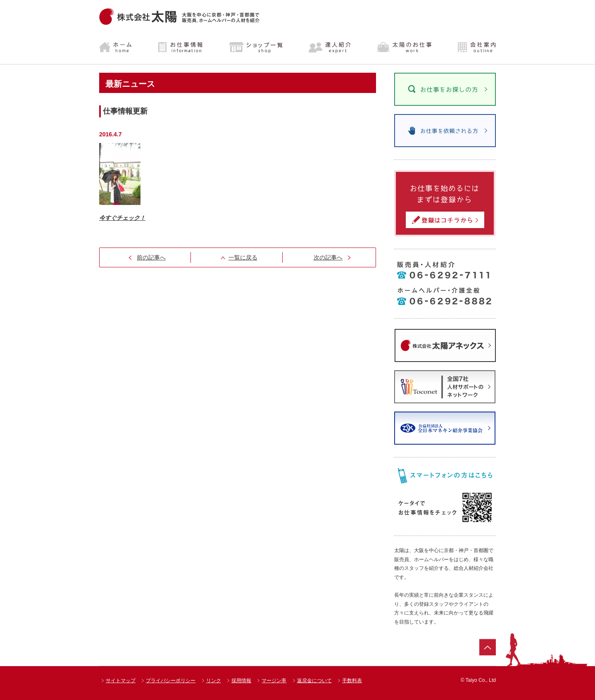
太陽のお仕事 (404, 48)
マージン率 (274, 681)
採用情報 (241, 681)
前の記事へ (151, 257)
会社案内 (470, 48)
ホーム (122, 48)
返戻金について (314, 681)
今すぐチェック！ (122, 218)
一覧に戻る (243, 257)
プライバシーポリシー (171, 681)
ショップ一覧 (256, 48)
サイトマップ (121, 681)
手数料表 (352, 681)
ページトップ (488, 647)
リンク (214, 681)
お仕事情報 (181, 48)
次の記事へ (328, 257)
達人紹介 (330, 48)
